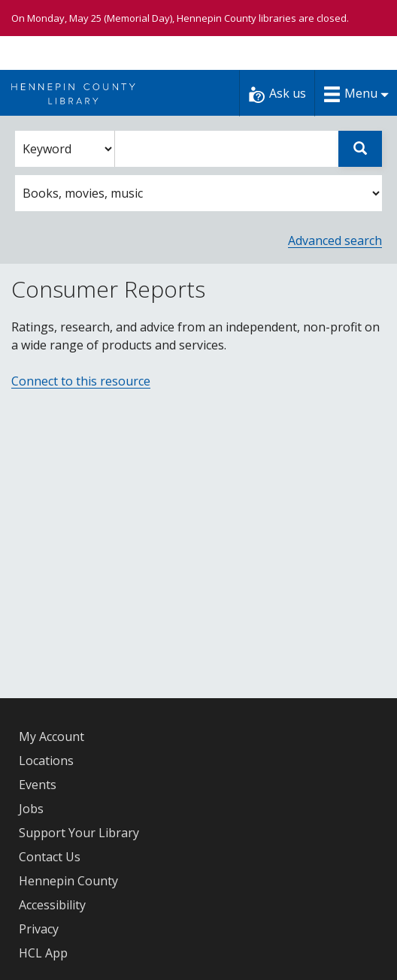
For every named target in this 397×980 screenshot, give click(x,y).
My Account (52, 737)
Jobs (31, 809)
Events (38, 785)
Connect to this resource (81, 381)
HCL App (43, 953)
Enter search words (115, 131)
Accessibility (52, 905)
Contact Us (50, 857)
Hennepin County (68, 881)
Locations (46, 761)
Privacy (39, 929)
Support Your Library (79, 833)
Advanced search (335, 240)
